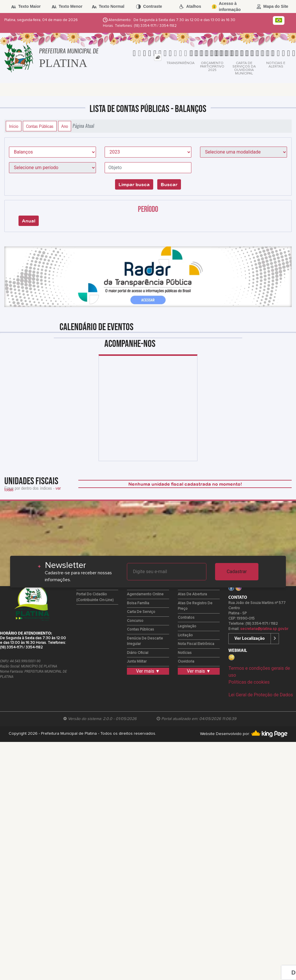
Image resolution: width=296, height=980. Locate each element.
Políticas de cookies (249, 682)
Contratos (186, 618)
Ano (65, 126)
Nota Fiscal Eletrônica (196, 644)
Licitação (185, 635)
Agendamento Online (145, 594)
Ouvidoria (186, 662)
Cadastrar (237, 572)
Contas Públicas (40, 126)
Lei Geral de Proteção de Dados (261, 695)
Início (14, 126)
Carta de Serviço (141, 612)
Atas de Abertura (192, 594)
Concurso (135, 621)
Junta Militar (137, 662)
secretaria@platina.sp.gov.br (264, 629)
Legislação (187, 626)
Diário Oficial (138, 653)
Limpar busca (134, 184)
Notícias (185, 653)
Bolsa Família (138, 603)
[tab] (158, 57)
